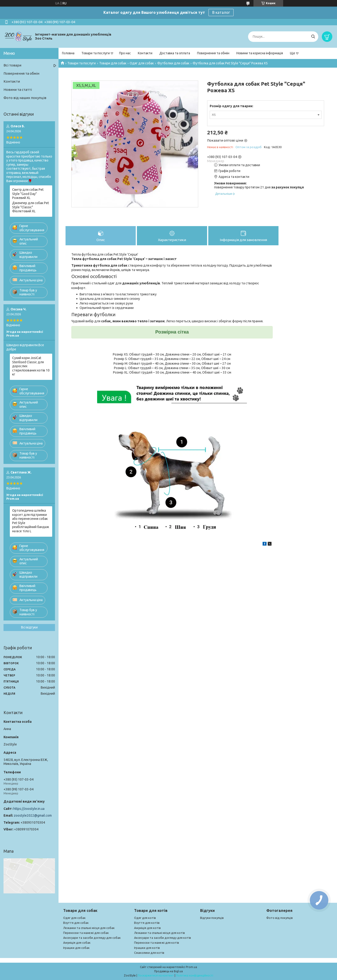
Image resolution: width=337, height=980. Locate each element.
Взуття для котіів (147, 923)
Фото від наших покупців (25, 98)
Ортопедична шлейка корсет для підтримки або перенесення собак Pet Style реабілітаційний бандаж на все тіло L (31, 521)
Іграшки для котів (147, 948)
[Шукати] (313, 37)
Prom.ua (191, 967)
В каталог (221, 12)
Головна (68, 53)
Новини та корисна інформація (260, 53)
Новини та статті (18, 90)
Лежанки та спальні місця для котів (159, 933)
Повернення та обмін (213, 53)
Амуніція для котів (147, 928)
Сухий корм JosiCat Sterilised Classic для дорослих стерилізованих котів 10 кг (31, 366)
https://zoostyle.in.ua (29, 809)
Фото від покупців (280, 918)
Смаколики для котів (149, 953)
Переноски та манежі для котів (157, 943)
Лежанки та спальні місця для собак (89, 928)
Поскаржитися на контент (156, 975)
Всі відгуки (29, 627)
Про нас (125, 53)
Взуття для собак (76, 923)
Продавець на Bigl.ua (168, 971)
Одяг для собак (142, 63)
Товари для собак (113, 63)
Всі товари (12, 65)
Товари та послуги (96, 53)
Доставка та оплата (175, 53)
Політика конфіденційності (195, 975)
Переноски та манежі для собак (86, 933)
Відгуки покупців (212, 918)
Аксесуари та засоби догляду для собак (92, 938)
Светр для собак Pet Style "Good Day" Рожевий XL (28, 194)
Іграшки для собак (76, 948)
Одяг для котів (145, 918)
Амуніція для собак (77, 943)
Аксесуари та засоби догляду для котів (163, 938)
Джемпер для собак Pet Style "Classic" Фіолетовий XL (31, 207)
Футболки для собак (173, 63)
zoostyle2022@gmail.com (33, 815)
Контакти (145, 53)
